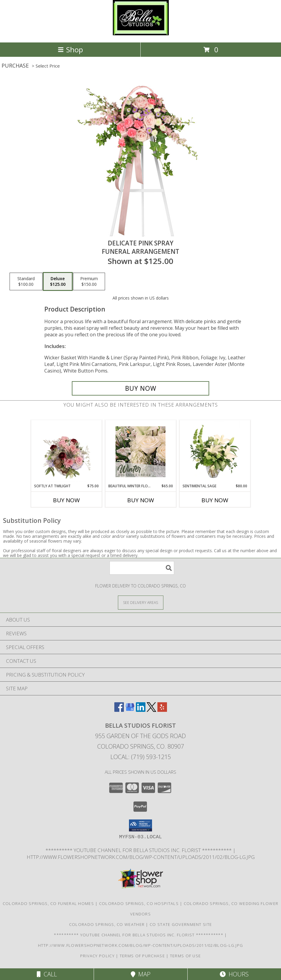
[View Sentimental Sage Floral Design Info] (215, 452)
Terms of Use (186, 956)
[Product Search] (142, 568)
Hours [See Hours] (234, 974)
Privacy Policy (97, 956)
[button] (140, 825)
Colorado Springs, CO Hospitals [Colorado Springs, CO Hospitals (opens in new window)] (139, 903)
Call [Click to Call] (47, 974)
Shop (70, 49)
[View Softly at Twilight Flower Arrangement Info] (66, 452)
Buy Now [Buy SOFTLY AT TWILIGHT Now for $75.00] (66, 500)
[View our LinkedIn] (141, 710)
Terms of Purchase (142, 956)
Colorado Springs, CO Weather (107, 924)
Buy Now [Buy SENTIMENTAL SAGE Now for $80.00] (215, 500)
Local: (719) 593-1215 (141, 757)
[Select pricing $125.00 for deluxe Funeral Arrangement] (58, 282)
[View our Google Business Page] (130, 710)
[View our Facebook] (119, 710)
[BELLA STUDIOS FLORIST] (141, 34)
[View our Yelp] (162, 710)
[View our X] (151, 710)
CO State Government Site (181, 924)
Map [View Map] (141, 974)
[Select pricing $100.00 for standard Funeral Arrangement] (26, 282)
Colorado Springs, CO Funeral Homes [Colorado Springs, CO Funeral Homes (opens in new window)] (48, 903)
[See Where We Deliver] (141, 602)
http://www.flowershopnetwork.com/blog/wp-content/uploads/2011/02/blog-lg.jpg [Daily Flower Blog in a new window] (141, 857)
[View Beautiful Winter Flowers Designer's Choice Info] (140, 452)
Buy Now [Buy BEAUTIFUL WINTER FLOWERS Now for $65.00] (141, 500)
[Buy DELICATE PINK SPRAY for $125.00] (141, 388)
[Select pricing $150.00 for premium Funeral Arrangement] (89, 282)
